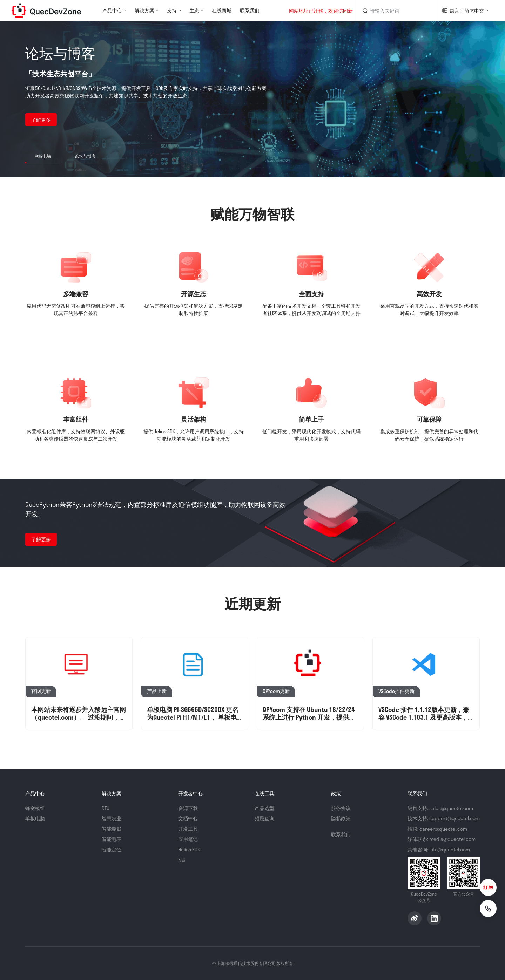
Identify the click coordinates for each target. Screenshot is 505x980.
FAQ (182, 860)
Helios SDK (189, 849)
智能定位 (112, 849)
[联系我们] (488, 908)
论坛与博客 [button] (85, 156)
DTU (106, 808)
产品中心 (112, 10)
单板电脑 (35, 818)
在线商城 (222, 10)
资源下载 (188, 808)
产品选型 (264, 808)
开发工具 (188, 829)
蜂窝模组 (35, 808)
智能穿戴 (112, 829)
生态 (194, 10)
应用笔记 (188, 839)
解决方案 (144, 10)
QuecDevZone (46, 11)
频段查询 (264, 818)
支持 (172, 10)
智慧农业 (112, 818)
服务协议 (341, 808)
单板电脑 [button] (42, 156)
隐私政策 (341, 818)
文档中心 (188, 818)
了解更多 (41, 120)
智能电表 (112, 839)
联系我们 (250, 10)
